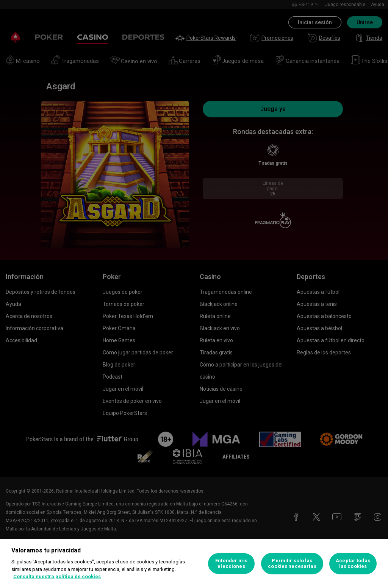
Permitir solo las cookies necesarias (292, 564)
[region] (194, 564)
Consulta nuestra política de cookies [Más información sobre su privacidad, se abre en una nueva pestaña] (57, 576)
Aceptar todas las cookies (353, 564)
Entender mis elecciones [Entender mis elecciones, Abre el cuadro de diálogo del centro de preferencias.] (231, 564)
